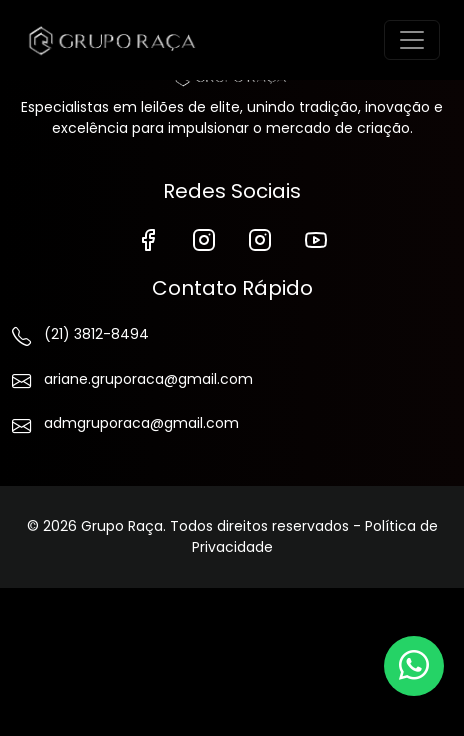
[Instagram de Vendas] (260, 238)
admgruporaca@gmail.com (125, 427)
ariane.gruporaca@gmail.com (132, 383)
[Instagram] (204, 238)
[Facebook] (148, 238)
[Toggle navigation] (412, 40)
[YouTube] (316, 238)
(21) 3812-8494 (80, 338)
